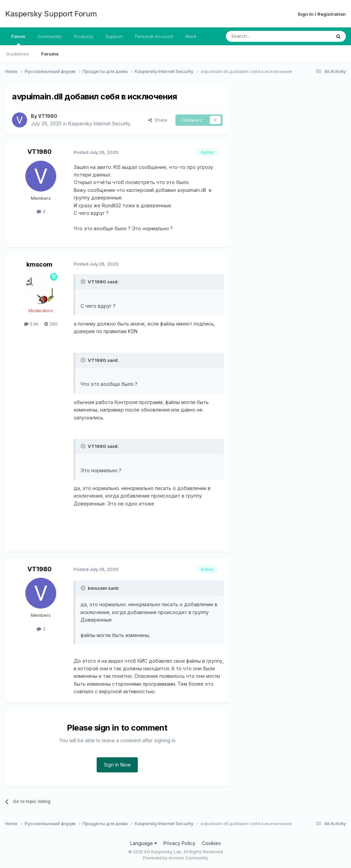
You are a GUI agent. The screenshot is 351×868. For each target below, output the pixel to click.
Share (158, 120)
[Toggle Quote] (84, 282)
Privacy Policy (179, 843)
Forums (50, 54)
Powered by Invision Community (175, 858)
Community (50, 36)
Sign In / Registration (322, 14)
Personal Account (154, 36)
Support (114, 36)
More (191, 36)
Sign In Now (117, 765)
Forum (18, 39)
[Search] (261, 36)
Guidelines (17, 54)
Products (84, 36)
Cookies (211, 843)
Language (144, 843)
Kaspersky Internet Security (99, 124)
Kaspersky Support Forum (51, 14)
